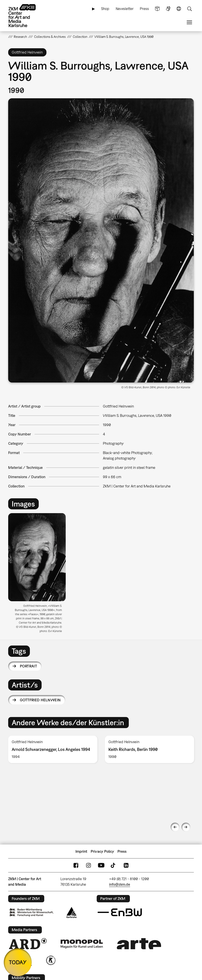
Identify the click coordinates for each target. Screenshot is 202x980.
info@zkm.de (120, 884)
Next (186, 827)
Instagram (88, 865)
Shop (105, 9)
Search (189, 9)
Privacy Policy (102, 851)
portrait (28, 666)
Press (144, 9)
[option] (39, 575)
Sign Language (168, 9)
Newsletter (125, 9)
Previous (175, 827)
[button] (101, 240)
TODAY (18, 962)
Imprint (81, 851)
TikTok (114, 865)
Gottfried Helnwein (40, 700)
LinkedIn (126, 865)
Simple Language (157, 9)
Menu (189, 22)
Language (179, 9)
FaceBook (76, 865)
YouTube (101, 865)
